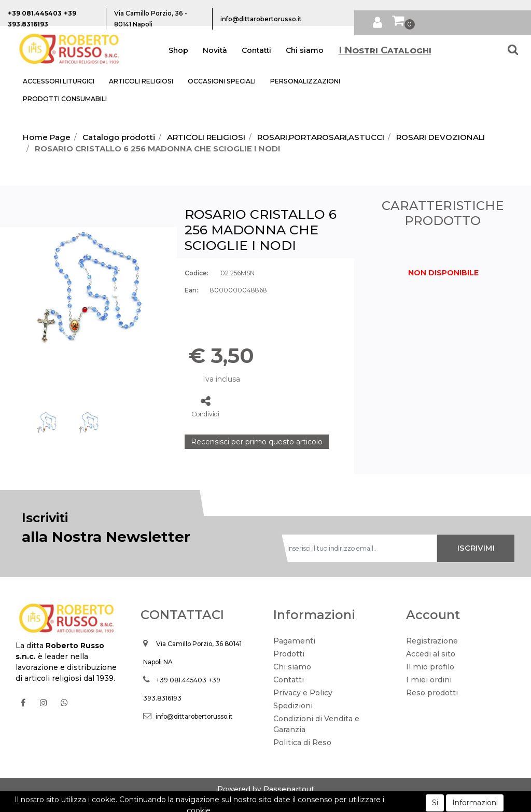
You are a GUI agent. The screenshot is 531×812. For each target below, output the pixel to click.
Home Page (47, 137)
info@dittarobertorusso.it (194, 716)
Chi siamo (305, 50)
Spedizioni (293, 706)
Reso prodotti (432, 693)
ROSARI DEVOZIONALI (441, 137)
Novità (215, 50)
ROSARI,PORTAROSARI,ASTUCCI (321, 137)
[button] (378, 21)
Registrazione (432, 641)
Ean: (191, 290)
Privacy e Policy (303, 693)
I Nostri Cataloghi (385, 50)
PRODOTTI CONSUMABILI (65, 99)
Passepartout (289, 789)
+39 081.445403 (181, 680)
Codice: (197, 273)
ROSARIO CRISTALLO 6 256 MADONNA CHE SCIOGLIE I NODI (158, 149)
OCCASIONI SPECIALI (222, 81)
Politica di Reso (302, 743)
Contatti (256, 50)
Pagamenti (294, 641)
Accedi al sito (431, 654)
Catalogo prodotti (119, 137)
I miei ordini (429, 680)
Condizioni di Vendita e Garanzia (316, 724)
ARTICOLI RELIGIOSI (141, 81)
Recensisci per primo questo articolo (257, 442)
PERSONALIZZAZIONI (305, 81)
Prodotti (289, 654)
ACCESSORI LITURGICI (59, 81)
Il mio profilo (430, 667)
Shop (178, 50)
